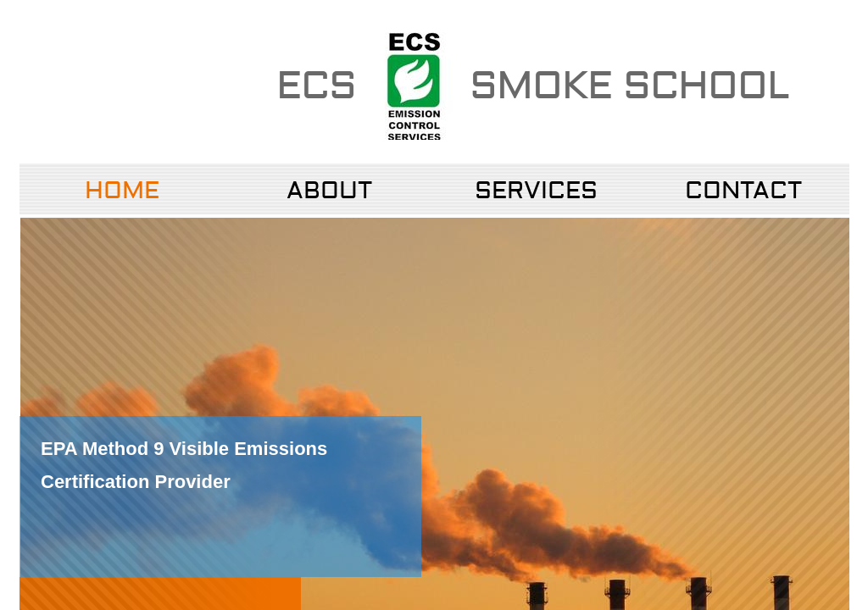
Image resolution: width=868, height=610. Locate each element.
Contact (743, 191)
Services (536, 191)
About (329, 191)
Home (122, 191)
